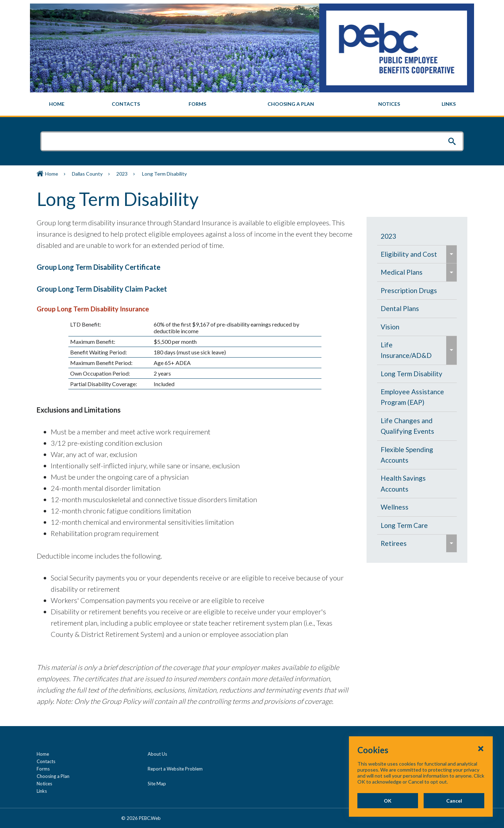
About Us (157, 754)
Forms (43, 769)
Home (52, 174)
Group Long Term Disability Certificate (99, 267)
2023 (122, 174)
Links (42, 791)
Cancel (454, 801)
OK (388, 801)
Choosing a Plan (53, 776)
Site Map (157, 784)
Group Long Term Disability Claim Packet (102, 289)
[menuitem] (57, 104)
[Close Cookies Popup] (481, 748)
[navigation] (252, 104)
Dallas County (87, 174)
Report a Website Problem (175, 769)
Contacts (46, 761)
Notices (44, 784)
